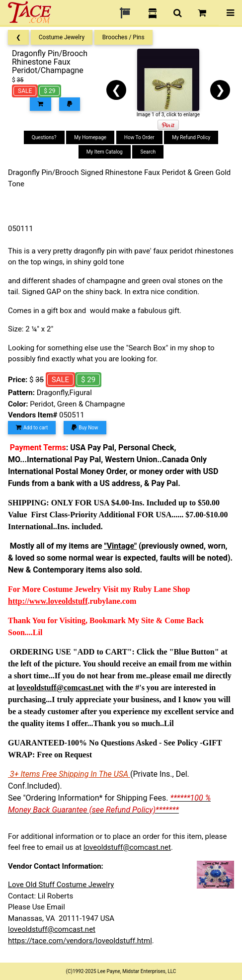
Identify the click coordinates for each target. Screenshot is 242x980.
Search (148, 152)
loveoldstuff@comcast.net (127, 847)
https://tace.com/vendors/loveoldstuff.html (80, 941)
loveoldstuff (68, 601)
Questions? (44, 137)
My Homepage (90, 137)
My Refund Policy (191, 137)
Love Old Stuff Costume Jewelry (61, 885)
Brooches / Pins (123, 37)
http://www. (28, 601)
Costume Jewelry (62, 37)
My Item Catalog (105, 152)
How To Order (139, 137)
